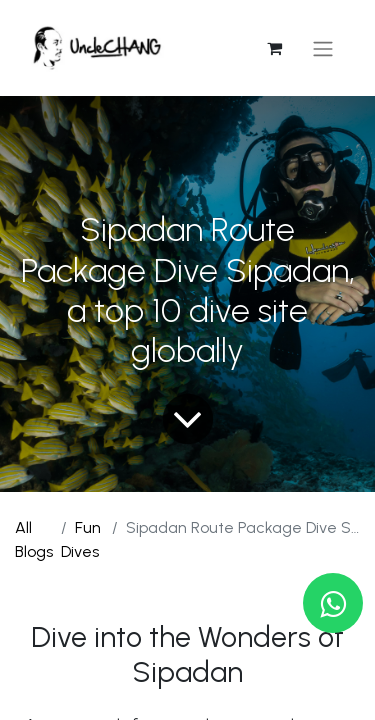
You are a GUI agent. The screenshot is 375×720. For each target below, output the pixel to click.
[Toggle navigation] (323, 48)
